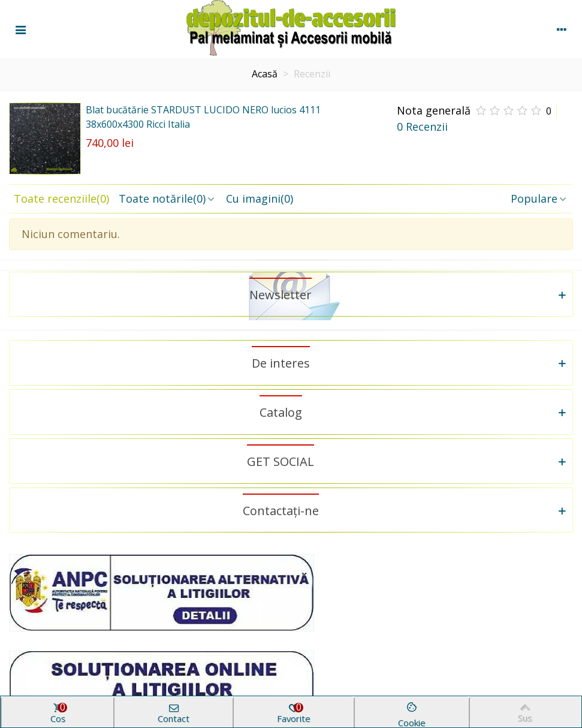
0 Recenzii (422, 127)
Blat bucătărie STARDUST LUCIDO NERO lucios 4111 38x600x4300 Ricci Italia (203, 117)
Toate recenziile (61, 198)
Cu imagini (260, 198)
